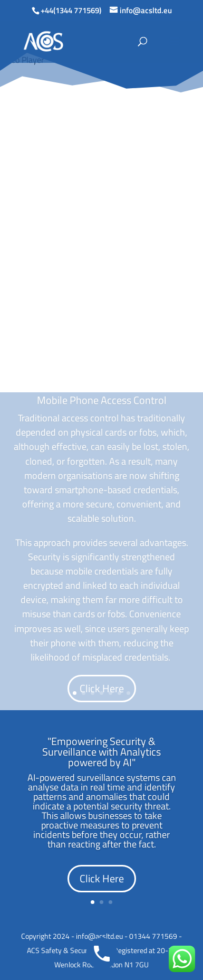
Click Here (102, 688)
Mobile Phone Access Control (102, 400)
